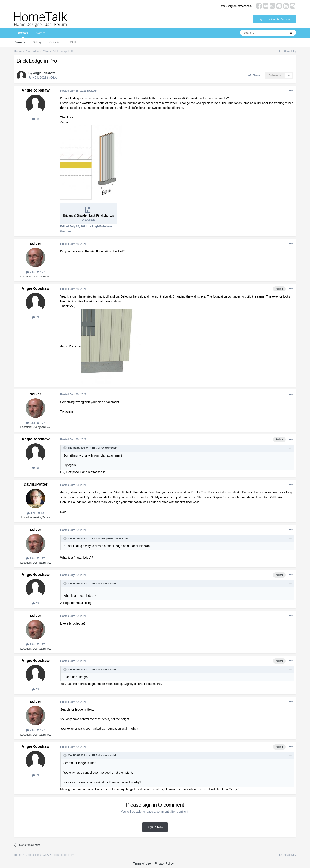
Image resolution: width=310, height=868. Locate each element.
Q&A (54, 78)
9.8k (30, 272)
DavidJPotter (35, 484)
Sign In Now (155, 827)
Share (254, 75)
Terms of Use (142, 863)
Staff (73, 42)
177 (41, 272)
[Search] (263, 33)
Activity (40, 33)
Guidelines (56, 42)
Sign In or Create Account (274, 19)
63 (35, 119)
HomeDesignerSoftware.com (235, 6)
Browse (23, 34)
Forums (20, 42)
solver (35, 243)
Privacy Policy (164, 863)
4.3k (31, 513)
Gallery (37, 42)
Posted (73, 91)
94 (41, 513)
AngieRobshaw (44, 73)
